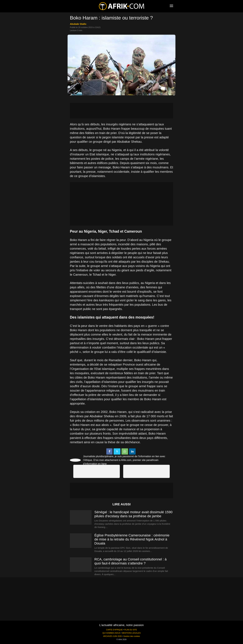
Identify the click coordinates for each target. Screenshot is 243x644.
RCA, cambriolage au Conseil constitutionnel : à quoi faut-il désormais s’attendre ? (130, 561)
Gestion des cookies (132, 636)
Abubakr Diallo (78, 24)
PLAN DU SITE (131, 630)
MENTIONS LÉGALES (131, 633)
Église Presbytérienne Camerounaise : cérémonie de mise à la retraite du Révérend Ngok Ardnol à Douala (132, 539)
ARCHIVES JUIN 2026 (112, 636)
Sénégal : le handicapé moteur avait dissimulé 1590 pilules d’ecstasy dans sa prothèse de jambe (133, 514)
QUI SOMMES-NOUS (111, 633)
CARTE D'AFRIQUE (114, 630)
